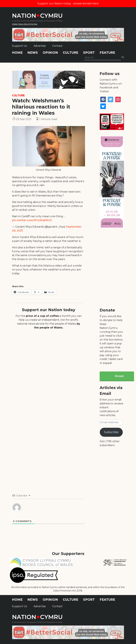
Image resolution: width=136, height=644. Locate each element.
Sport (89, 53)
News (33, 53)
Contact (57, 46)
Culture (71, 53)
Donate (119, 376)
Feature (107, 53)
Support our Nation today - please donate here (68, 3)
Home (17, 53)
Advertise (40, 46)
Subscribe (111, 432)
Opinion (50, 53)
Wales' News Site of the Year (25, 24)
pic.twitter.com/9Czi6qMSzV (32, 220)
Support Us (19, 46)
